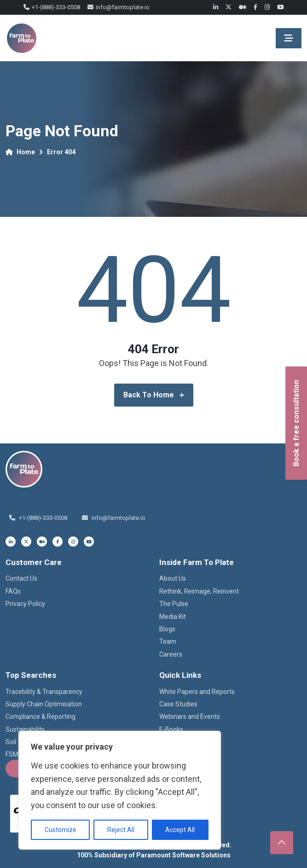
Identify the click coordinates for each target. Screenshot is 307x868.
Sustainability (25, 729)
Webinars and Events (190, 717)
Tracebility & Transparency (44, 692)
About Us (173, 578)
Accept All (180, 830)
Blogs (167, 629)
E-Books (171, 729)
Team (168, 641)
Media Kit (173, 617)
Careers (171, 654)
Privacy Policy (25, 604)
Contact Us (21, 578)
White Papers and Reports (197, 692)
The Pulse (174, 604)
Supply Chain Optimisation (44, 704)
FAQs (13, 591)
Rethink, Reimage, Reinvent (199, 591)
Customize (61, 830)
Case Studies (178, 704)
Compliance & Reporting (41, 717)
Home (20, 152)
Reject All (121, 830)
